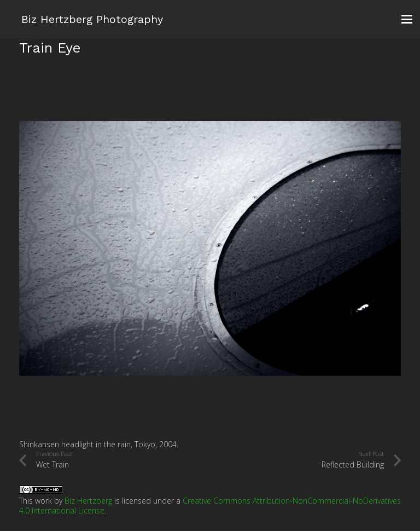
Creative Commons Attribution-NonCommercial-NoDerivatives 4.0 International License (210, 506)
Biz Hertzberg (88, 501)
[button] (407, 19)
